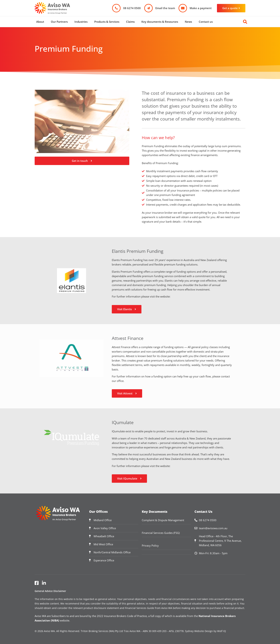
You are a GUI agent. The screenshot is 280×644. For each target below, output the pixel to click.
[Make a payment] (183, 8)
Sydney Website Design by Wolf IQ (205, 631)
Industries (81, 22)
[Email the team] (148, 8)
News (188, 22)
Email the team (165, 8)
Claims (130, 22)
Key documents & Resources (160, 22)
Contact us (206, 22)
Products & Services (107, 22)
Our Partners (59, 22)
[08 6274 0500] (116, 8)
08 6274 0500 (132, 8)
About (40, 22)
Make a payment (201, 8)
